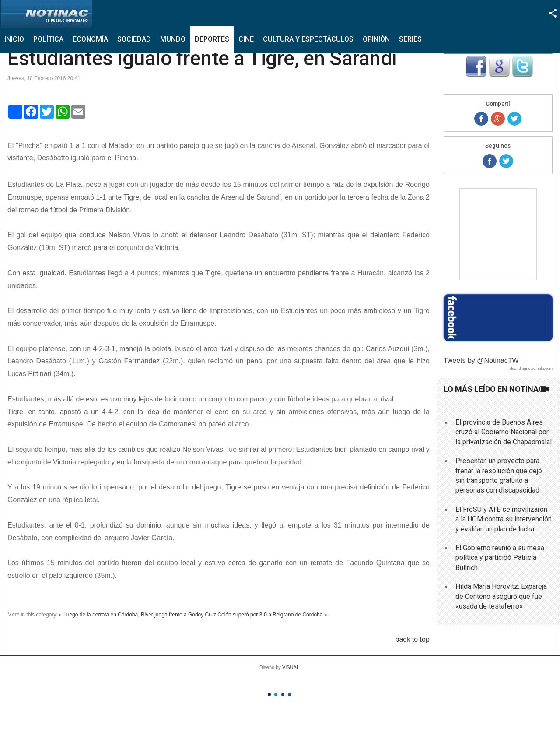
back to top (413, 639)
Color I (269, 695)
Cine (246, 39)
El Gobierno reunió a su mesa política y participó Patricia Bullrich (500, 558)
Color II (276, 695)
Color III (283, 695)
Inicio (14, 39)
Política (48, 39)
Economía (90, 39)
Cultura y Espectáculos (308, 39)
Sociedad (134, 39)
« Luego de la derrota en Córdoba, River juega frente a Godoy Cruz (138, 615)
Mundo (173, 39)
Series (410, 39)
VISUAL (291, 667)
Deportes (212, 39)
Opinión (376, 39)
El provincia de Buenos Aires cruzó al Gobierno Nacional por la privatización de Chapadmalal (504, 432)
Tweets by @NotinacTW (481, 361)
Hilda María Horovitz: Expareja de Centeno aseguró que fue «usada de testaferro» (501, 596)
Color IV (289, 695)
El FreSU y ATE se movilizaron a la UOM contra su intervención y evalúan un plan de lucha (504, 519)
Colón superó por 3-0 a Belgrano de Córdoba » (272, 615)
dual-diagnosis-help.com (531, 369)
